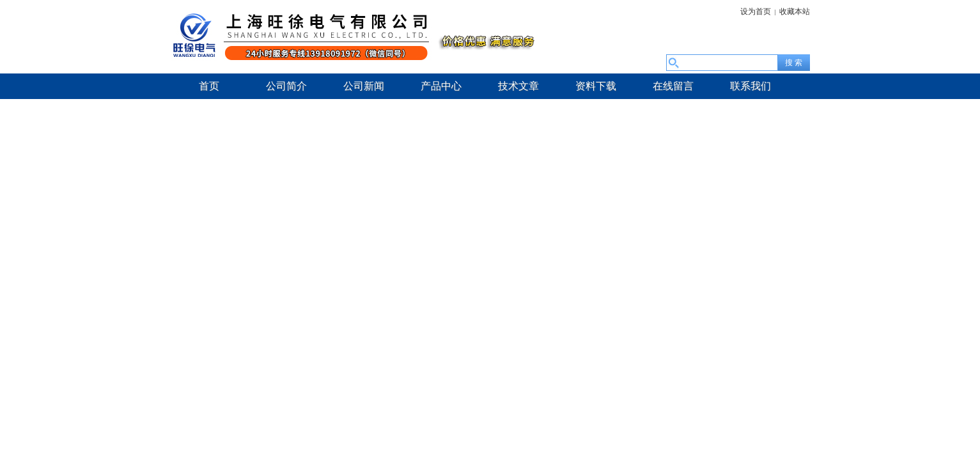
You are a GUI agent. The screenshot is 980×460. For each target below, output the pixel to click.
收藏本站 (795, 11)
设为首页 (756, 11)
